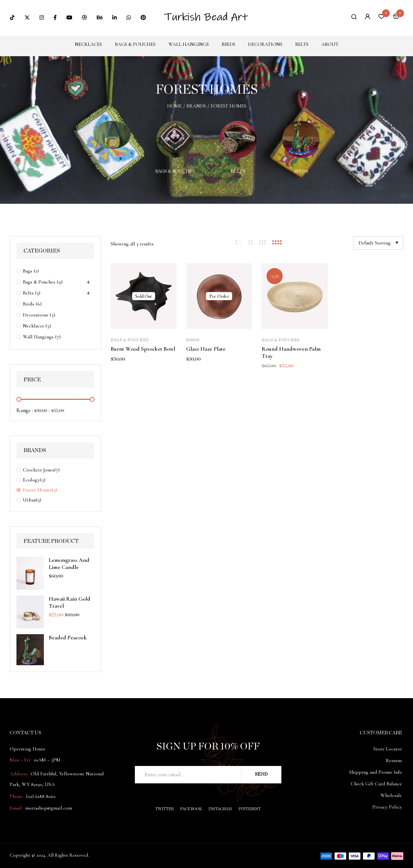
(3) (38, 293)
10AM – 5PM (46, 760)
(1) (36, 271)
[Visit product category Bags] (112, 139)
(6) (39, 304)
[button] (396, 17)
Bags (112, 171)
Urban (30, 500)
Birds (301, 171)
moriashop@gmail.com (49, 808)
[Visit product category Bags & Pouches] (175, 139)
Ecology (31, 480)
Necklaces (33, 326)
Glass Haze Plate (206, 349)
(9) (60, 282)
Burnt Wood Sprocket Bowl (143, 349)
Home (174, 106)
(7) (58, 337)
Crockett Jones (39, 470)
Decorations (35, 315)
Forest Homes (37, 490)
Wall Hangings (38, 337)
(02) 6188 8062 (41, 796)
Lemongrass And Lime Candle (69, 563)
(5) (52, 315)
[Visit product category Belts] (238, 139)
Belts (238, 171)
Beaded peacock (68, 637)
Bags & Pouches (175, 171)
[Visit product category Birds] (301, 139)
